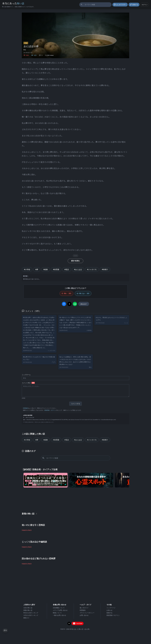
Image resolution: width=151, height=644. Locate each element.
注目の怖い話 (28, 608)
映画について (57, 613)
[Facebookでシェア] (64, 304)
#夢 (37, 269)
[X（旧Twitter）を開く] (69, 623)
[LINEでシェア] (75, 304)
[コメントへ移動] (5, 630)
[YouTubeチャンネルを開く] (78, 623)
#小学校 (27, 269)
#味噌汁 (105, 269)
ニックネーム (26, 375)
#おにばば (78, 269)
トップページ (111, 608)
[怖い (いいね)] (66, 293)
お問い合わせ (84, 615)
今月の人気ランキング (31, 615)
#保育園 (56, 269)
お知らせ (109, 610)
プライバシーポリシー (87, 613)
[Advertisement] (75, 499)
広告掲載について (59, 608)
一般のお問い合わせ (59, 615)
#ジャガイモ (92, 269)
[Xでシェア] (69, 304)
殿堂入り (26, 618)
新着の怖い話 (28, 610)
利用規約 (26, 408)
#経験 (46, 269)
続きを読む (75, 261)
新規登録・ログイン (50, 410)
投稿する (109, 613)
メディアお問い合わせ (60, 610)
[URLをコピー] (84, 304)
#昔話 (67, 269)
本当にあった (13, 3)
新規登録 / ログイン (113, 615)
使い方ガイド (84, 608)
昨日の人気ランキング (31, 613)
